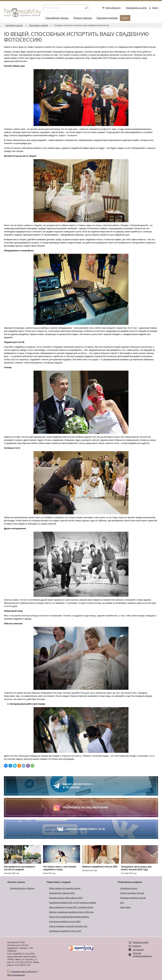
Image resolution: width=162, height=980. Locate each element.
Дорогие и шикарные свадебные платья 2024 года (71, 912)
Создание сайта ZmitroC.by (24, 972)
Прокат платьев (83, 18)
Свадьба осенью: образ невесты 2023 (66, 898)
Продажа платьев (107, 18)
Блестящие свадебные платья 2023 (65, 922)
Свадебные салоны (57, 18)
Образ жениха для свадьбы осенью (65, 888)
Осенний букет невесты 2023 (62, 893)
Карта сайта (125, 907)
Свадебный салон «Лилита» (22, 888)
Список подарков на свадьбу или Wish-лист (68, 926)
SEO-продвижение (16, 975)
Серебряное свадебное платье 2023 (65, 931)
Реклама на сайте (141, 942)
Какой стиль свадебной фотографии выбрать (69, 917)
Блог (125, 18)
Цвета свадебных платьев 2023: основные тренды (71, 907)
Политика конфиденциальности (142, 955)
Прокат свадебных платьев (132, 893)
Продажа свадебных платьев (133, 898)
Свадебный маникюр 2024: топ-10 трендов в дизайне (73, 903)
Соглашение (138, 950)
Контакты (137, 946)
